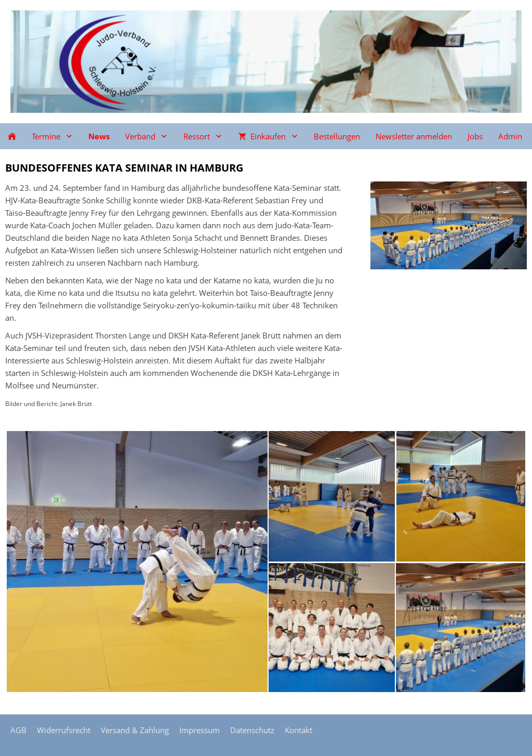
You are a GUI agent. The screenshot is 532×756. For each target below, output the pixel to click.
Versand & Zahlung (135, 730)
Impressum (199, 730)
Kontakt (298, 730)
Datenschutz (252, 730)
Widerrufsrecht (64, 730)
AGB (18, 730)
